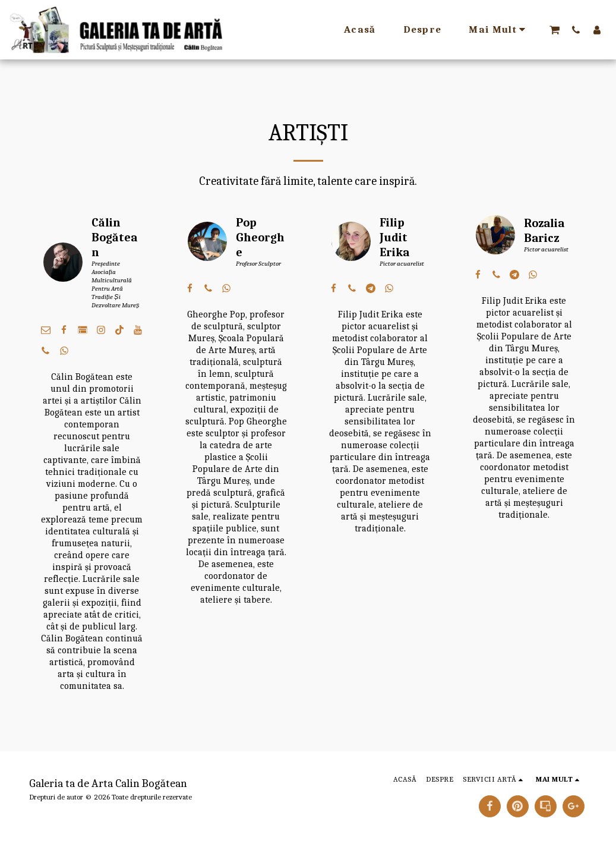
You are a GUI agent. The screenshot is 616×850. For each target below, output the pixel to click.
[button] (555, 30)
